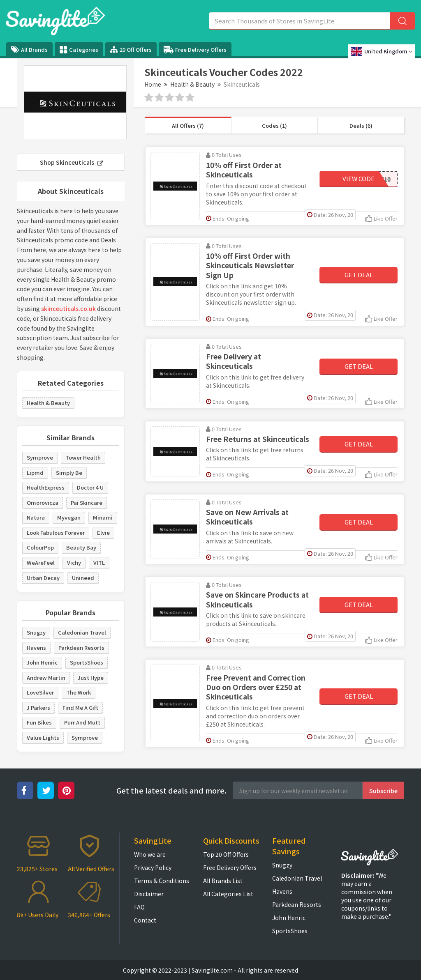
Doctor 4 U (90, 487)
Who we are (150, 854)
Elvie (103, 533)
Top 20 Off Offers (226, 854)
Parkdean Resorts (81, 648)
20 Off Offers (131, 49)
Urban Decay (43, 578)
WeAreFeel (41, 562)
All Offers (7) (188, 125)
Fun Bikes (39, 722)
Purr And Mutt (82, 722)
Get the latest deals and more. (171, 790)
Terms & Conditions (162, 881)
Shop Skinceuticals (72, 162)
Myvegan (69, 517)
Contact (145, 920)
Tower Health (83, 457)
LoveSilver (40, 692)
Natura (36, 517)
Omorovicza (43, 503)
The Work (79, 692)
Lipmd (35, 473)
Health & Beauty (192, 84)
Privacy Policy (153, 867)
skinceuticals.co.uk (68, 308)
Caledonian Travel (82, 632)
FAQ (139, 907)
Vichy (74, 562)
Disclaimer (149, 894)
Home (153, 84)
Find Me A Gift (80, 707)
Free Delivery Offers (195, 50)
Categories (79, 50)
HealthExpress (46, 487)
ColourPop (40, 547)
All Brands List (223, 881)
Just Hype (91, 677)
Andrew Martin (46, 677)
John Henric (42, 662)
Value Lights (43, 737)
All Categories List (228, 894)
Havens (36, 648)
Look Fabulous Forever (56, 533)
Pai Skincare (87, 503)
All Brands (29, 49)
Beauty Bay (81, 547)
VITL (99, 562)
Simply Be (69, 473)
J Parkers (38, 707)
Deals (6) (361, 125)
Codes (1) (274, 125)
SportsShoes (87, 662)
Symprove (40, 457)
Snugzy (36, 632)
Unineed (83, 578)
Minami (103, 517)
